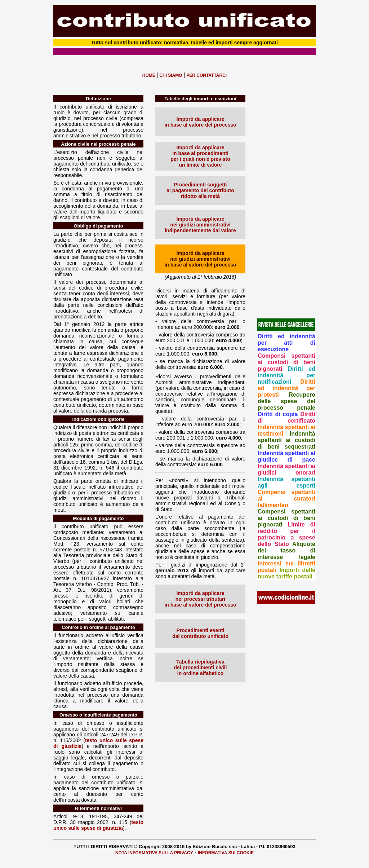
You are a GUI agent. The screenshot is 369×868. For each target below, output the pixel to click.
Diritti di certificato (286, 417)
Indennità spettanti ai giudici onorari (286, 469)
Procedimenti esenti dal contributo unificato (200, 633)
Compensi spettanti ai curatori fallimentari (286, 499)
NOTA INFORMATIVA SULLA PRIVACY (154, 853)
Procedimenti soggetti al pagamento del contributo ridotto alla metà (200, 190)
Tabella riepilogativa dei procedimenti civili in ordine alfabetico (200, 667)
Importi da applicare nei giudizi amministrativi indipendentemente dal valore (200, 225)
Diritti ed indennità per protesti (286, 388)
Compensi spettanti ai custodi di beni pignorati (286, 362)
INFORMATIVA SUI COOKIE (226, 853)
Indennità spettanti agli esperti (286, 482)
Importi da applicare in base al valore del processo (200, 122)
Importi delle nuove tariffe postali (286, 573)
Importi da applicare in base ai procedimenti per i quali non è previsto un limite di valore (200, 156)
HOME (149, 75)
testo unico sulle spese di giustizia (98, 825)
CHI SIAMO (171, 75)
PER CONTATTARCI (206, 75)
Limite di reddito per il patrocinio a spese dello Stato (286, 534)
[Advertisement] (286, 203)
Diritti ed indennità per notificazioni (286, 375)
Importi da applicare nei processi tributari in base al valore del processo (200, 599)
